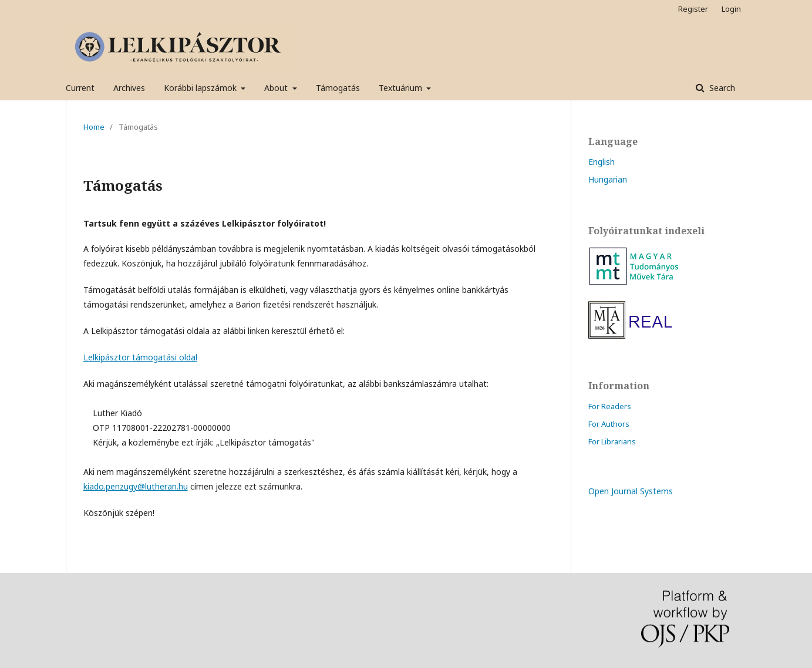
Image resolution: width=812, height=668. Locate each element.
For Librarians (612, 441)
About (277, 88)
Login (731, 9)
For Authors (609, 424)
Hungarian (608, 179)
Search (721, 88)
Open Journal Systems (631, 491)
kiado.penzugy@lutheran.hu (136, 486)
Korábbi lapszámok (201, 88)
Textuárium (402, 88)
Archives (129, 88)
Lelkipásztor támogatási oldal (140, 357)
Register (693, 9)
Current (80, 88)
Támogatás (338, 88)
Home (94, 127)
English (602, 162)
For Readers (610, 406)
